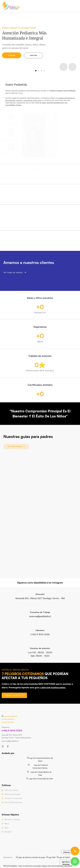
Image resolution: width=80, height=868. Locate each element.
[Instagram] (3, 746)
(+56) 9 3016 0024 (12, 730)
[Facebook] (8, 746)
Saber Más (33, 55)
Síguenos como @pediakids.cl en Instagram (40, 583)
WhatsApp (12, 55)
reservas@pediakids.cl (10, 741)
